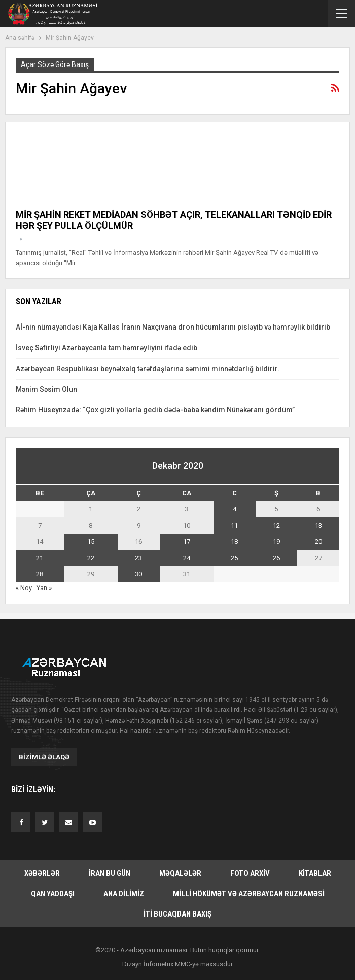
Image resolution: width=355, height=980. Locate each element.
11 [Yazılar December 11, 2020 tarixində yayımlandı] (234, 525)
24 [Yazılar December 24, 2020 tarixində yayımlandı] (187, 558)
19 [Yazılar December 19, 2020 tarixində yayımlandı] (276, 542)
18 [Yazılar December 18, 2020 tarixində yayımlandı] (234, 542)
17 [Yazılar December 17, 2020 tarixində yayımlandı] (187, 542)
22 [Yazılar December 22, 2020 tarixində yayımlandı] (91, 558)
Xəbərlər (42, 873)
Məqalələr (180, 873)
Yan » (44, 588)
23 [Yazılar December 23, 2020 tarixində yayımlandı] (138, 558)
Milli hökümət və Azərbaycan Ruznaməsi (249, 894)
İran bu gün (110, 873)
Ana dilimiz (124, 894)
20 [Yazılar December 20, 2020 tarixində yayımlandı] (318, 542)
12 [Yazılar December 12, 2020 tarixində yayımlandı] (276, 525)
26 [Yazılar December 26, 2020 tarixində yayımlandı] (276, 558)
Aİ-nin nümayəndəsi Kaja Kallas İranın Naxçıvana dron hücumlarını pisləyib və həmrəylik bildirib (173, 327)
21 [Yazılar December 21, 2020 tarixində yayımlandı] (40, 558)
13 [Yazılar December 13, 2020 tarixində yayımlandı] (318, 525)
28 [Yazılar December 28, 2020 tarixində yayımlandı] (40, 574)
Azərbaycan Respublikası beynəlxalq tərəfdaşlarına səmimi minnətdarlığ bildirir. (148, 369)
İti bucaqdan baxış (177, 914)
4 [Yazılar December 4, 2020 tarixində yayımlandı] (235, 509)
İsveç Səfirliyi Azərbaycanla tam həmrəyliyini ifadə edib (106, 348)
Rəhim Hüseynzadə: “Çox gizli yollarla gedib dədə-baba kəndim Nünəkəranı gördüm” (156, 410)
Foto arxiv (250, 873)
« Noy (24, 588)
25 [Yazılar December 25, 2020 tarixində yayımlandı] (234, 558)
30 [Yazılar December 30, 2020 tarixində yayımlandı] (138, 574)
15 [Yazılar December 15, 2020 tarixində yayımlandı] (91, 542)
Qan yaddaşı (53, 894)
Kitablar (315, 873)
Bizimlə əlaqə (44, 757)
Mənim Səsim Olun (46, 389)
